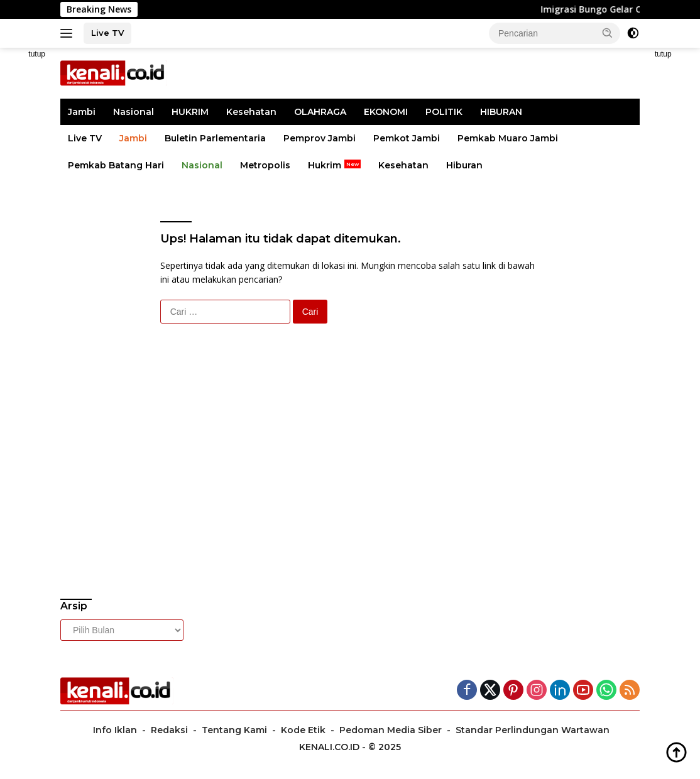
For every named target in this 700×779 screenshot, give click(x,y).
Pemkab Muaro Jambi (508, 138)
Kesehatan (251, 112)
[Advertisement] (150, 503)
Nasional (134, 112)
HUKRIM (190, 112)
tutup (37, 54)
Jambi (82, 112)
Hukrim (325, 165)
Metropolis (265, 165)
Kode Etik (303, 730)
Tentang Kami (234, 730)
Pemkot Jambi (407, 138)
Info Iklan (115, 730)
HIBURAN (501, 112)
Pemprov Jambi (320, 138)
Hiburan (464, 165)
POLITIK (444, 112)
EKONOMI (386, 112)
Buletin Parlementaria (215, 138)
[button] (608, 33)
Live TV (107, 33)
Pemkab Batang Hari (116, 165)
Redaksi (169, 730)
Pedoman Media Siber (391, 730)
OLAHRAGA (320, 112)
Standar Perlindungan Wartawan (533, 730)
